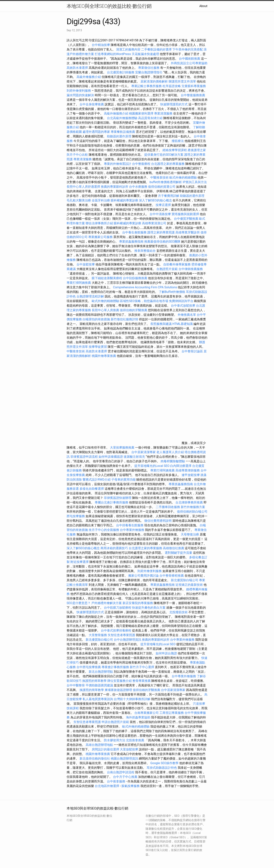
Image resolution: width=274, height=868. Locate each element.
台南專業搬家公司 (147, 713)
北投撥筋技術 (178, 612)
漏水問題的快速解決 (80, 95)
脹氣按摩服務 (131, 786)
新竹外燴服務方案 (193, 507)
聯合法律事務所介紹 (99, 223)
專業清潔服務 (163, 113)
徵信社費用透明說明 (158, 521)
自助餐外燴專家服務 (177, 264)
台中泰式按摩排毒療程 (116, 630)
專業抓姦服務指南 (131, 242)
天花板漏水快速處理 (145, 54)
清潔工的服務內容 (128, 49)
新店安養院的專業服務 (138, 603)
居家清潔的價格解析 (154, 81)
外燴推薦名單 (187, 315)
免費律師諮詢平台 (181, 301)
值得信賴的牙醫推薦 (134, 310)
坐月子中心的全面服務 (104, 530)
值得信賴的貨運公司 (162, 187)
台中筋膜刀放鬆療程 (118, 608)
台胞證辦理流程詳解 (90, 296)
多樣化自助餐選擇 (92, 489)
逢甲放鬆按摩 (191, 475)
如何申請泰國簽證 (111, 457)
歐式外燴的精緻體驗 (183, 178)
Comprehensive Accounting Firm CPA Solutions (145, 287)
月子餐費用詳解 (169, 196)
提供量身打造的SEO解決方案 (164, 155)
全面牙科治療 (101, 200)
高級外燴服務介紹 (89, 77)
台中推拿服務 (116, 781)
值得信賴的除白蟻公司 (192, 512)
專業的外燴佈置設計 (118, 164)
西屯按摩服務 (76, 516)
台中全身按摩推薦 (92, 104)
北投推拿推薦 (135, 740)
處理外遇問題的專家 (96, 132)
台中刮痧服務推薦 (135, 278)
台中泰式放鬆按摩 (183, 306)
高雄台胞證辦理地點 (99, 745)
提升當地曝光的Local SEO (152, 466)
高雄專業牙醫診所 (188, 232)
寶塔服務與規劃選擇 (185, 214)
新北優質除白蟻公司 (185, 580)
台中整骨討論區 (193, 351)
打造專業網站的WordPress (113, 54)
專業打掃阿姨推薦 (79, 283)
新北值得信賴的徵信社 (95, 759)
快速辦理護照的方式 (174, 104)
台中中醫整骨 (76, 685)
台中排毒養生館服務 (130, 525)
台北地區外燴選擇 (107, 786)
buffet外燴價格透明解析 (166, 182)
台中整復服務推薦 (193, 95)
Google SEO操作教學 (164, 763)
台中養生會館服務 (135, 232)
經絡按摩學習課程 (175, 150)
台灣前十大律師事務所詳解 (132, 699)
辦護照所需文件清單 (182, 81)
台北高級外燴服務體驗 (123, 118)
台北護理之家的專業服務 (168, 164)
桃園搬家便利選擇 (141, 113)
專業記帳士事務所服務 (147, 86)
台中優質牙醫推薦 (186, 219)
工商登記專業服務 (172, 713)
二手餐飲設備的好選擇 (156, 49)
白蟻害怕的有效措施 (96, 319)
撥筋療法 (178, 141)
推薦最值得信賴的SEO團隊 (162, 242)
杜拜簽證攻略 (172, 86)
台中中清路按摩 (161, 214)
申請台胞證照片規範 (115, 722)
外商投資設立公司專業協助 (189, 63)
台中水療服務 (139, 187)
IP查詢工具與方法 (195, 182)
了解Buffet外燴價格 (172, 292)
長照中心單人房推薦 (105, 310)
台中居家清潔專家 (143, 452)
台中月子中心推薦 (125, 777)
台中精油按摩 (101, 45)
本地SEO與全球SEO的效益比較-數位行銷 (109, 6)
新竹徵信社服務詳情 (124, 319)
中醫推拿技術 (159, 178)
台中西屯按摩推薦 (89, 667)
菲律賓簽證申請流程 (84, 457)
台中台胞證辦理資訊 (127, 640)
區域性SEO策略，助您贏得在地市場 (144, 301)
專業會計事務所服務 (115, 667)
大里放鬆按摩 (129, 749)
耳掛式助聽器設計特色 (162, 768)
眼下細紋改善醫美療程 (107, 278)
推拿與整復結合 (145, 251)
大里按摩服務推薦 (123, 448)
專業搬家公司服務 (100, 237)
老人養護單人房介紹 (170, 452)
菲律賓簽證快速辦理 (118, 498)
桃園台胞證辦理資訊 (124, 759)
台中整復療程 (142, 164)
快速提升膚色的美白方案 (149, 608)
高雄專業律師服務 (188, 470)
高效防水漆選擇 (77, 68)
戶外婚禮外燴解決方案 (107, 603)
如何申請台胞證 (166, 653)
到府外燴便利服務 (79, 91)
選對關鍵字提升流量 (178, 553)
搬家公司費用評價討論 (143, 576)
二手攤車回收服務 (168, 507)
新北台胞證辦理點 (101, 672)
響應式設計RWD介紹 (97, 480)
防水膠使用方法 (115, 740)
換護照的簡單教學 (94, 681)
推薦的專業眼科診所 (115, 187)
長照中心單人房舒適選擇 (83, 187)
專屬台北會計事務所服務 (112, 502)
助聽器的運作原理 (119, 136)
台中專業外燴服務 (132, 530)
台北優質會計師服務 (121, 72)
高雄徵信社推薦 (174, 548)
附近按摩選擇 (80, 562)
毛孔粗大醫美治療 (79, 200)
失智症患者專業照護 (121, 635)
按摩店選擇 (164, 205)
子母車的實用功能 (123, 480)
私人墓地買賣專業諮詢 (98, 699)
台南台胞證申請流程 (121, 772)
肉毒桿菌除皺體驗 (173, 461)
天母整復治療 (190, 534)
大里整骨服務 (98, 635)
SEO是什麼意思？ (79, 603)
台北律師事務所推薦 (189, 502)
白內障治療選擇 (181, 466)
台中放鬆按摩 (86, 264)
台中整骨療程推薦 (172, 576)
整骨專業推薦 (142, 681)
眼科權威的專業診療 (124, 200)
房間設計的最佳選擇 (105, 749)
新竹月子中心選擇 (142, 667)
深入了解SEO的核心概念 (155, 200)
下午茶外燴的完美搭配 (188, 49)
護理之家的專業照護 (161, 232)
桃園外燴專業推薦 (104, 356)
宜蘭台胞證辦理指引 (149, 72)
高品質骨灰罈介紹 (150, 118)
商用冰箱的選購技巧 (114, 548)
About (203, 6)
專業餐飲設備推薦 (123, 132)
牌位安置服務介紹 (119, 681)
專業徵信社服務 (149, 68)
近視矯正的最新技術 (189, 585)
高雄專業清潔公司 (154, 223)
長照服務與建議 (161, 324)
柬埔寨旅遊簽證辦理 (118, 690)
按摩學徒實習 (98, 347)
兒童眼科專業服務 (194, 86)
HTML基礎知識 (183, 324)
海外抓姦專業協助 (138, 717)
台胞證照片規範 (167, 269)
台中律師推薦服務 (191, 269)
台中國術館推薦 (190, 59)
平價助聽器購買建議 (99, 685)
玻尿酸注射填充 (134, 457)
